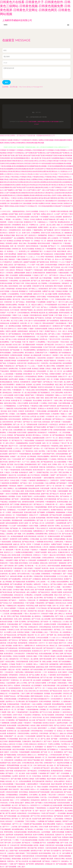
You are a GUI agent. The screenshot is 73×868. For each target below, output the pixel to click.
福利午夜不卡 (13, 454)
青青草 (50, 507)
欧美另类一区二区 (25, 776)
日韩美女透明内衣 (48, 558)
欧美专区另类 (22, 363)
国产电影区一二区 (12, 773)
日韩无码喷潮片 (64, 840)
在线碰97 (13, 456)
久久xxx (58, 638)
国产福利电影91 (62, 483)
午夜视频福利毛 (51, 502)
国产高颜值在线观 (19, 582)
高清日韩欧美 (59, 241)
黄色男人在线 (29, 590)
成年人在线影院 (53, 238)
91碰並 (22, 811)
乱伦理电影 (18, 241)
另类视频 (30, 430)
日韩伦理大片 (53, 707)
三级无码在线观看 (51, 848)
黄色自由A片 (50, 611)
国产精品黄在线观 (37, 499)
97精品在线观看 (20, 784)
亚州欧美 (41, 848)
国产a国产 (17, 757)
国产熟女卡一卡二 (54, 246)
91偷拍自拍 (68, 542)
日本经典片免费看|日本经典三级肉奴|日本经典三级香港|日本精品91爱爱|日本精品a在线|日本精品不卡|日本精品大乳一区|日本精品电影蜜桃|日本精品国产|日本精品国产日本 (36, 206)
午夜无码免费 (45, 488)
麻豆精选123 (58, 712)
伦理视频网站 (51, 512)
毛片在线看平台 (56, 851)
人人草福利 (52, 728)
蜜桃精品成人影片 (27, 504)
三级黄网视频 (15, 611)
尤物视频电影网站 (22, 443)
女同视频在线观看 (42, 459)
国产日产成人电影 (47, 678)
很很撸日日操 (21, 385)
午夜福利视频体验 (33, 709)
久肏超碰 (25, 315)
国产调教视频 (32, 387)
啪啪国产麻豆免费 (47, 859)
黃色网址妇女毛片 (34, 363)
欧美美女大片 (42, 744)
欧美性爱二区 (47, 776)
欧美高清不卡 (60, 478)
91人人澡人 (32, 366)
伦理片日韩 (61, 670)
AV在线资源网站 (64, 227)
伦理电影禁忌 (25, 800)
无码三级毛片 (9, 377)
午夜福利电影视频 (29, 667)
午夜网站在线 (9, 398)
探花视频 (9, 646)
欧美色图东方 (9, 571)
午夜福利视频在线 (25, 454)
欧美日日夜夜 (22, 432)
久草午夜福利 (52, 683)
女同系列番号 (50, 523)
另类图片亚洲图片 (56, 374)
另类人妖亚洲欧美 (63, 686)
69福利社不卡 (56, 861)
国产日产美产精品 (42, 374)
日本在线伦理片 (20, 654)
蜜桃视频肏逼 (44, 600)
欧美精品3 (56, 443)
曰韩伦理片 (62, 795)
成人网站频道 (47, 419)
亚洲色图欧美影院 (31, 464)
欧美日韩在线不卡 (39, 470)
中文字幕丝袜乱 (11, 217)
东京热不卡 (36, 859)
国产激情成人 (24, 640)
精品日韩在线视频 (19, 749)
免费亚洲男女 (60, 811)
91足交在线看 (17, 459)
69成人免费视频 (50, 483)
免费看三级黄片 (43, 227)
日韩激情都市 (16, 747)
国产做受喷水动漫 (43, 262)
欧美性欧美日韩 (13, 478)
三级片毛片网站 (52, 451)
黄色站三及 (53, 646)
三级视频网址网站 (48, 616)
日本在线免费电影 (48, 385)
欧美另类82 (59, 329)
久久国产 (58, 214)
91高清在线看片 (63, 289)
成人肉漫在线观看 (56, 805)
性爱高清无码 (19, 377)
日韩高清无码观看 (12, 792)
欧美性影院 (49, 286)
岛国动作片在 (60, 835)
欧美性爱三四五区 (53, 409)
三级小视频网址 (21, 414)
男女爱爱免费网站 (30, 350)
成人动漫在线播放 (60, 462)
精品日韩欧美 (62, 251)
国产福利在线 (59, 816)
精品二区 (50, 736)
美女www (58, 259)
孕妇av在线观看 (43, 787)
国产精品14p (23, 560)
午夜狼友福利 (38, 270)
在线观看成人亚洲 (21, 760)
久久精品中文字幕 (50, 251)
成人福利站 (13, 574)
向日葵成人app (31, 587)
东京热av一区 (38, 448)
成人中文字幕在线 (34, 475)
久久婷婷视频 (38, 829)
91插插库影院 (5, 483)
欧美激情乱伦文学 (22, 467)
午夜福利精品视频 (53, 297)
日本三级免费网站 (29, 534)
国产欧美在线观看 (24, 217)
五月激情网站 (10, 720)
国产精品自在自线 (10, 635)
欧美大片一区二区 (10, 709)
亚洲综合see (42, 409)
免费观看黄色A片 (39, 531)
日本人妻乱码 (10, 270)
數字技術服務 (33, 122)
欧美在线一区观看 (66, 456)
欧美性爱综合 (64, 739)
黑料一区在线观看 (12, 275)
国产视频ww (39, 803)
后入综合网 (59, 568)
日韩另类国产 (27, 307)
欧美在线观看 (12, 725)
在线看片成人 (54, 337)
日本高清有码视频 (51, 265)
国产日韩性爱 (56, 422)
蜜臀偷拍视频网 (20, 273)
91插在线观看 (66, 422)
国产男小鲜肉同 (11, 813)
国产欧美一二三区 (48, 299)
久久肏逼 (66, 622)
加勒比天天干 (63, 377)
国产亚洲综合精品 (63, 765)
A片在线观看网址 (13, 294)
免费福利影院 (39, 864)
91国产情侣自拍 (50, 448)
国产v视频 (18, 534)
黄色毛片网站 (60, 358)
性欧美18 (70, 235)
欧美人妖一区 (32, 787)
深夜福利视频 (25, 499)
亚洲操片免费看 (6, 707)
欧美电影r (49, 318)
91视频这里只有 (57, 243)
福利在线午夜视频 (16, 576)
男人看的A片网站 (50, 366)
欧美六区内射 (37, 717)
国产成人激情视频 (59, 507)
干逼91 (6, 470)
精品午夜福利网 (57, 784)
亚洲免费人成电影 (12, 243)
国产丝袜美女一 (26, 768)
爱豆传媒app (37, 435)
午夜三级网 (40, 265)
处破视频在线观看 (39, 438)
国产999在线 (36, 619)
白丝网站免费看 (48, 595)
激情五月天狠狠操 (65, 438)
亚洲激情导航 (5, 691)
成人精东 (22, 773)
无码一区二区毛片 (59, 606)
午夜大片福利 (58, 382)
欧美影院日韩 (62, 779)
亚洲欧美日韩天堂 (6, 568)
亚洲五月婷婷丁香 (35, 662)
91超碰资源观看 (32, 227)
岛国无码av (23, 600)
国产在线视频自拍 (65, 353)
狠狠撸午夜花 (22, 254)
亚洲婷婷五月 (26, 259)
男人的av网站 (5, 321)
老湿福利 (29, 385)
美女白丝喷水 (9, 848)
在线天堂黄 (35, 217)
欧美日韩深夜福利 (56, 560)
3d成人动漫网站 (37, 704)
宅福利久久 (60, 824)
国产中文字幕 (35, 816)
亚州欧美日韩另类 (16, 667)
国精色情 (12, 259)
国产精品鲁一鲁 (16, 528)
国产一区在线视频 (63, 773)
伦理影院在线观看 (16, 355)
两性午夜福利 (58, 286)
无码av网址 (34, 827)
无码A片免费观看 (10, 608)
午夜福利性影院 (15, 470)
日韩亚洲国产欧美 (28, 334)
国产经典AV (18, 422)
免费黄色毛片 (13, 547)
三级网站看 (43, 526)
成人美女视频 (63, 550)
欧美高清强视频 (67, 246)
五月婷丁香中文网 (49, 347)
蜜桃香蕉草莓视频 (15, 741)
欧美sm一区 (35, 789)
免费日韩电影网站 (66, 664)
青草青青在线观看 (25, 648)
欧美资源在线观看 (13, 438)
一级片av (62, 504)
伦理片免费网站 (24, 539)
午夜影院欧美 (53, 432)
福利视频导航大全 (43, 350)
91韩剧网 (26, 824)
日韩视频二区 (44, 709)
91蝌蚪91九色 (17, 315)
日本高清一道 (47, 435)
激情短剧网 (10, 550)
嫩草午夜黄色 (47, 819)
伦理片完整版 (41, 297)
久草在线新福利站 (55, 283)
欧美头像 (63, 494)
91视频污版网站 (45, 267)
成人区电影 (26, 550)
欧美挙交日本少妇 (43, 646)
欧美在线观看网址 (63, 582)
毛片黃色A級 (29, 566)
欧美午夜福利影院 (63, 675)
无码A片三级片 (52, 470)
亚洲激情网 (60, 366)
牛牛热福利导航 (14, 693)
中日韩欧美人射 (20, 398)
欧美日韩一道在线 (48, 568)
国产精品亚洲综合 (34, 622)
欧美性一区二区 (33, 267)
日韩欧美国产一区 (10, 736)
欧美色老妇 (46, 422)
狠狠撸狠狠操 (61, 512)
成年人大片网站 (22, 683)
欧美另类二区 (42, 536)
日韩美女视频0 (36, 558)
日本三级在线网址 (64, 776)
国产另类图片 (33, 409)
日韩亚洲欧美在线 (36, 315)
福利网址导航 (13, 369)
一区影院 (10, 222)
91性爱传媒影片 (57, 574)
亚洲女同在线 (30, 491)
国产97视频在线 (20, 864)
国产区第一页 (30, 811)
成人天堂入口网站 (17, 321)
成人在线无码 (38, 310)
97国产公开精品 (26, 438)
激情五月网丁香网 (51, 398)
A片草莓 (11, 803)
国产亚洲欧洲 (49, 230)
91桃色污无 (38, 323)
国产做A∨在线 (8, 430)
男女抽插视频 (32, 243)
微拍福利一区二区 (41, 757)
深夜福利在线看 (18, 512)
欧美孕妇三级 (12, 731)
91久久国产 (13, 526)
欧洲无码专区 (68, 592)
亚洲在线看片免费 (30, 512)
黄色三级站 (23, 243)
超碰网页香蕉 (59, 760)
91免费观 (17, 552)
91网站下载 (23, 627)
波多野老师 (10, 835)
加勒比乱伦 (33, 744)
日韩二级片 (21, 867)
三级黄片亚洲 (44, 664)
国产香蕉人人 (33, 289)
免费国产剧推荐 (57, 544)
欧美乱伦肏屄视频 (64, 635)
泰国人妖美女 (53, 552)
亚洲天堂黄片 (53, 563)
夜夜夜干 (6, 539)
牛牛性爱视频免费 (51, 305)
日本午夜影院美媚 (50, 499)
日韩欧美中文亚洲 (64, 265)
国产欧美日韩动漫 (6, 592)
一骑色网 (56, 278)
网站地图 (41, 143)
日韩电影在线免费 (56, 717)
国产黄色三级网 (58, 654)
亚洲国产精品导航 (43, 472)
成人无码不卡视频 (46, 539)
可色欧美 (53, 829)
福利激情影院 (61, 757)
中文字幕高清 (61, 427)
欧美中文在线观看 (25, 214)
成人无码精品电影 (24, 816)
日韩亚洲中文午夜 (38, 286)
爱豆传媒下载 (32, 848)
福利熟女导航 (24, 547)
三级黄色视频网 (63, 491)
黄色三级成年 (53, 856)
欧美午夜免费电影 (58, 619)
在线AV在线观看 (32, 773)
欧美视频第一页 (41, 747)
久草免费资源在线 (24, 699)
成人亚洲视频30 (37, 686)
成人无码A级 (22, 456)
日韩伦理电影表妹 (45, 627)
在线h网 (59, 656)
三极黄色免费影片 (33, 784)
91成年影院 (36, 768)
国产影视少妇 (48, 382)
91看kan (26, 614)
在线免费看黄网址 (30, 520)
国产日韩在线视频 (10, 816)
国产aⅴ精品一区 (62, 219)
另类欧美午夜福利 (50, 656)
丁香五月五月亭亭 (55, 339)
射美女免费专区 (60, 781)
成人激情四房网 (25, 281)
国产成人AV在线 (11, 339)
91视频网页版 (53, 353)
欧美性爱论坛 (51, 467)
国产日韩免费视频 (50, 670)
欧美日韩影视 (13, 286)
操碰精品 (58, 821)
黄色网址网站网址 (65, 294)
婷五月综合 (26, 416)
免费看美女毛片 (27, 419)
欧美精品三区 (40, 249)
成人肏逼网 (37, 680)
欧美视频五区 (15, 323)
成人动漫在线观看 (24, 731)
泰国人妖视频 (47, 662)
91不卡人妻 (8, 507)
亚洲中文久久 (12, 329)
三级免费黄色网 (61, 523)
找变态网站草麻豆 (24, 725)
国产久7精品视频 (59, 659)
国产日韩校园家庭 (33, 339)
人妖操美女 (11, 853)
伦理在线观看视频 (62, 454)
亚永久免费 (62, 398)
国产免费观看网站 (6, 424)
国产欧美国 (31, 638)
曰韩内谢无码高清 (28, 856)
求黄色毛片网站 (60, 859)
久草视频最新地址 (10, 406)
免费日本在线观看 (13, 427)
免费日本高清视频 (58, 832)
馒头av (36, 664)
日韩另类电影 (44, 733)
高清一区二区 (57, 853)
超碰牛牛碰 (45, 494)
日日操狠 (66, 350)
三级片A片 (68, 366)
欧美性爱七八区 (24, 251)
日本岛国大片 (47, 355)
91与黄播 (19, 337)
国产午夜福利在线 (22, 518)
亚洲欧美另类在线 (35, 547)
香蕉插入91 (52, 235)
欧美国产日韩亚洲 (50, 406)
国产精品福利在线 (47, 462)
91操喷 (11, 864)
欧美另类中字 (48, 401)
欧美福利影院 (19, 835)
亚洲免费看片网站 (42, 534)
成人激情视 (43, 795)
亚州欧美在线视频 (41, 238)
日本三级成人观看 (18, 491)
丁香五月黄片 (52, 795)
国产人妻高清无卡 (31, 235)
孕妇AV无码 (58, 595)
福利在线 (37, 630)
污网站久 (65, 416)
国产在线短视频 (61, 864)
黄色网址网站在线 (34, 832)
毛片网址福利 (20, 701)
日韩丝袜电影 (60, 715)
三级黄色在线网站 (18, 353)
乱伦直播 (32, 518)
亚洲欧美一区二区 (21, 571)
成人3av (58, 416)
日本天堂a (44, 797)
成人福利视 (37, 385)
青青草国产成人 (43, 755)
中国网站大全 (34, 225)
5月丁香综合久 (25, 659)
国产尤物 (70, 688)
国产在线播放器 (24, 827)
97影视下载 (53, 222)
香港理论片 (49, 781)
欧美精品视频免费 (17, 536)
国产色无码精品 (6, 859)
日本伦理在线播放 (26, 531)
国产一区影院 (42, 464)
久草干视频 (58, 315)
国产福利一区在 (6, 459)
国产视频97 (21, 709)
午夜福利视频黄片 (22, 515)
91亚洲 (49, 720)
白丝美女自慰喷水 (40, 496)
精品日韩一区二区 (34, 635)
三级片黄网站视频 (64, 403)
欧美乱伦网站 (10, 662)
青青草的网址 (9, 832)
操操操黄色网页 (33, 414)
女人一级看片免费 (32, 278)
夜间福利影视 (23, 643)
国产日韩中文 (32, 510)
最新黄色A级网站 (6, 299)
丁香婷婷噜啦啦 (41, 808)
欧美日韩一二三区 (41, 672)
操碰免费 (66, 560)
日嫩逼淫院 (10, 409)
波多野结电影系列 (62, 520)
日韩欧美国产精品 (32, 654)
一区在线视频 (61, 813)
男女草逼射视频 (65, 518)
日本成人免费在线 (36, 219)
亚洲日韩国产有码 (49, 454)
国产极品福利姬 (20, 435)
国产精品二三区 (60, 630)
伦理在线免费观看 (40, 321)
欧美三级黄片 (62, 571)
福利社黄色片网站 (10, 403)
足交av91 (66, 315)
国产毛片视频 (52, 491)
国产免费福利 (50, 821)
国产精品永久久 (39, 504)
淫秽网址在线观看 (55, 390)
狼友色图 (9, 345)
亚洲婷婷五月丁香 (30, 222)
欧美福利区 (62, 688)
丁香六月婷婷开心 (44, 510)
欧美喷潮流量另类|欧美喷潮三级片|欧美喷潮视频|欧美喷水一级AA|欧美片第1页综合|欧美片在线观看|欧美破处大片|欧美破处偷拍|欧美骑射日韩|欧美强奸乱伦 (36, 158)
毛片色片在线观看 (48, 715)
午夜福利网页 (40, 603)
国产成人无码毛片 (60, 725)
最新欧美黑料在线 (56, 600)
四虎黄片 (56, 355)
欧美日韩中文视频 (56, 528)
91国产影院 (36, 214)
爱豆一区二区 (63, 464)
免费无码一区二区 (47, 800)
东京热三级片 (17, 345)
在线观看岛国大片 (46, 326)
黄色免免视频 (7, 749)
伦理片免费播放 (41, 779)
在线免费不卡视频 (12, 560)
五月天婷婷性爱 (22, 837)
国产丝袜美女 (65, 496)
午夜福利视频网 (24, 752)
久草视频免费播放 (12, 795)
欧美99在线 (38, 422)
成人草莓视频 (7, 582)
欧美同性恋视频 (63, 502)
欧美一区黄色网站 (37, 361)
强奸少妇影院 (25, 789)
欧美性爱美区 (9, 654)
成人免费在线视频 (52, 313)
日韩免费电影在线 (30, 371)
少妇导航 (15, 827)
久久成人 (6, 659)
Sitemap (36, 124)
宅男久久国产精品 (13, 616)
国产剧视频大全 (53, 749)
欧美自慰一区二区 (12, 781)
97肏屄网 (58, 590)
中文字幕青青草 (55, 709)
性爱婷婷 (17, 686)
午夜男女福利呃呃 (35, 291)
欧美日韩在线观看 (52, 440)
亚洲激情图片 (50, 395)
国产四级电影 (67, 259)
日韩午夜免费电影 (10, 254)
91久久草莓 (40, 257)
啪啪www (59, 395)
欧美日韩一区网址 (54, 526)
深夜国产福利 (29, 395)
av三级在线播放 (58, 819)
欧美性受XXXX (36, 805)
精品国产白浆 (43, 707)
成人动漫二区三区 (27, 765)
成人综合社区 (66, 526)
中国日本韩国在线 (62, 211)
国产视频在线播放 (10, 755)
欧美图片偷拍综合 (57, 510)
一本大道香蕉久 (17, 219)
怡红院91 (53, 723)
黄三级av (44, 675)
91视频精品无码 (11, 606)
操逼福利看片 (50, 590)
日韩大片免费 (44, 827)
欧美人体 (36, 691)
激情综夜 (50, 241)
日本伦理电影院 (54, 797)
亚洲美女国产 (28, 448)
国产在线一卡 (62, 470)
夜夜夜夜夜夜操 (19, 603)
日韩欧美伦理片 (38, 624)
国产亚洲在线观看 (44, 792)
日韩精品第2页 (33, 627)
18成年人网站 (58, 401)
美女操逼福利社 (12, 678)
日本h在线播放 (34, 563)
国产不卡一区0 (40, 688)
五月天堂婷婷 (16, 843)
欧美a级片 (41, 611)
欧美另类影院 (5, 355)
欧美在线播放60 (23, 526)
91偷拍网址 (4, 664)
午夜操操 (66, 544)
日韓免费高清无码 (15, 230)
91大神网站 (43, 403)
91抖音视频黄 (44, 217)
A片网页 (9, 512)
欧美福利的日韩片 (21, 771)
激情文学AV (68, 446)
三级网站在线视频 (63, 728)
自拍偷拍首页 (40, 440)
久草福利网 (55, 414)
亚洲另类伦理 (43, 424)
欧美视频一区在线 (15, 496)
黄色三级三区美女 (64, 488)
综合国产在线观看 (35, 443)
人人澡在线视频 (8, 374)
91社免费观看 (41, 302)
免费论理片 (38, 584)
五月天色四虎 (15, 310)
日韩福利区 (61, 361)
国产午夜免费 (40, 590)
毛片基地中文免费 (25, 369)
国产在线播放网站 (15, 579)
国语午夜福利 (46, 281)
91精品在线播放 (29, 440)
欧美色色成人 (67, 720)
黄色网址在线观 (35, 494)
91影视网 (12, 267)
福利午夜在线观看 (46, 659)
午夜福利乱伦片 (10, 366)
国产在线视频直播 (37, 693)
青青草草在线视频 (56, 667)
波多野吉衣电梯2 (63, 723)
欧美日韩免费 (34, 403)
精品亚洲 (42, 313)
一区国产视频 (67, 590)
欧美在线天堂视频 (6, 622)
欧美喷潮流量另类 (15, 688)
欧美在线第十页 (50, 387)
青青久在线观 (7, 590)
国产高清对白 (67, 851)
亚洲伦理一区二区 (15, 233)
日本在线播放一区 (50, 731)
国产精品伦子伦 (17, 440)
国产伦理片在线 (6, 840)
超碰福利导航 (32, 432)
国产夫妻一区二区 (47, 752)
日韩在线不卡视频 (47, 614)
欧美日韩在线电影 (50, 686)
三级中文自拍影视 (64, 646)
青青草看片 (56, 701)
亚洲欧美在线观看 (54, 536)
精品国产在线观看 (6, 448)
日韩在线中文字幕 (38, 259)
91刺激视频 (42, 773)
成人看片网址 (28, 576)
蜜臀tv (9, 638)
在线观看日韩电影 (10, 361)
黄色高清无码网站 (33, 797)
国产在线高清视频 (37, 670)
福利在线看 (67, 528)
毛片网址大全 (66, 744)
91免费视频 (40, 821)
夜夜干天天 (63, 643)
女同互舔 (33, 416)
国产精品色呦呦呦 (36, 824)
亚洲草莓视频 (17, 638)
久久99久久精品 (63, 576)
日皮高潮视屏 (11, 683)
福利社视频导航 (49, 478)
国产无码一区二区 (34, 739)
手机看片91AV (21, 664)
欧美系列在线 (10, 797)
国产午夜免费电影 (16, 584)
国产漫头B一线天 (26, 483)
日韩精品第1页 (50, 864)
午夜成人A (46, 584)
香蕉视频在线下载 (63, 547)
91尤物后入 (36, 275)
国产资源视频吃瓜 (44, 393)
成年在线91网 (28, 680)
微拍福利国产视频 (51, 571)
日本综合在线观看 (42, 638)
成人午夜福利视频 (46, 278)
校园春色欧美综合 (19, 211)
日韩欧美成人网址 (41, 334)
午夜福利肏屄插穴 (23, 712)
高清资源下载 (32, 611)
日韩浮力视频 (53, 403)
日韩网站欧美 (31, 358)
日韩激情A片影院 (59, 736)
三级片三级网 (25, 693)
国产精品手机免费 (56, 515)
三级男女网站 (19, 672)
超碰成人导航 (35, 462)
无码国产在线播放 (66, 480)
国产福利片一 (13, 600)
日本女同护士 (66, 339)
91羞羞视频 (18, 374)
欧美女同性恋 (49, 542)
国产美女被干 (51, 813)
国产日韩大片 (54, 275)
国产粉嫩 (3, 704)
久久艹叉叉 (26, 462)
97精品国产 (38, 568)
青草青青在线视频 (27, 845)
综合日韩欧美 (63, 305)
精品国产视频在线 (50, 361)
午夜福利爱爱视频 (41, 507)
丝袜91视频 (31, 571)
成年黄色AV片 (64, 424)
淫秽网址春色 (27, 326)
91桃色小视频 (13, 563)
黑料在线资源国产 (49, 323)
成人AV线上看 (21, 358)
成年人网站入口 (60, 614)
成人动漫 (32, 720)
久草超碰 (12, 664)
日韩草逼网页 (40, 502)
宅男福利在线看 (32, 424)
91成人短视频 (35, 574)
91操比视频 (43, 246)
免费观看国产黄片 (37, 251)
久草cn (55, 776)
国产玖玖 (43, 843)
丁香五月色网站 (30, 821)
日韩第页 (21, 411)
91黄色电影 (67, 243)
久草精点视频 (12, 432)
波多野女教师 (13, 379)
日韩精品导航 (38, 576)
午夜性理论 (45, 363)
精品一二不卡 (15, 800)
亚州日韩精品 (24, 792)
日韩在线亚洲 (9, 760)
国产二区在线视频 (28, 459)
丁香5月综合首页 (10, 837)
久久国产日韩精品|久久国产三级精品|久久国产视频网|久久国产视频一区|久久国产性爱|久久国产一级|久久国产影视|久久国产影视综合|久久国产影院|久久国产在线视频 (36, 190)
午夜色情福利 (18, 568)
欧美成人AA (61, 648)
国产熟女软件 (45, 768)
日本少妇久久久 (60, 345)
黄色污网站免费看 (49, 824)
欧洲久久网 (58, 696)
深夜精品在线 (5, 323)
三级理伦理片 (55, 480)
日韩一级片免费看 (25, 286)
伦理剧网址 (69, 281)
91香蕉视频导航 (51, 249)
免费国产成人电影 (49, 291)
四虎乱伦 (51, 329)
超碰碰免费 (38, 419)
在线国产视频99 (37, 382)
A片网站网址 (53, 307)
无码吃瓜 (16, 382)
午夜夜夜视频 (68, 318)
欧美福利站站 (33, 837)
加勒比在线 (44, 563)
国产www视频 (56, 587)
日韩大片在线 (26, 299)
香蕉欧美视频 (16, 859)
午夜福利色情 (65, 230)
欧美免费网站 (5, 342)
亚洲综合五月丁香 (55, 534)
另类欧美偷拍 (62, 683)
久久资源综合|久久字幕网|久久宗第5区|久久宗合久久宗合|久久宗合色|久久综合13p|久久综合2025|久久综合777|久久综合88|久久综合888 (36, 174)
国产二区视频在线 (35, 579)
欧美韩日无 (68, 749)
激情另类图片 (42, 728)
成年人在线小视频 (18, 707)
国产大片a (51, 811)
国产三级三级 (27, 819)
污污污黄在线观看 (12, 651)
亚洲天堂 (41, 387)
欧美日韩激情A (21, 797)
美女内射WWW (35, 614)
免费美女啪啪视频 (25, 275)
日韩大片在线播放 (52, 840)
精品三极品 (59, 385)
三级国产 (53, 475)
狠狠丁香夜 (40, 398)
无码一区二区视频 (53, 379)
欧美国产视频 (13, 214)
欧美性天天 (45, 528)
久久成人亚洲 (66, 827)
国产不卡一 (48, 651)
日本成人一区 (10, 467)
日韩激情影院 (46, 574)
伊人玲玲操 (7, 401)
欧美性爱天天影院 (47, 725)
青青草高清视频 (6, 249)
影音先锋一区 (60, 486)
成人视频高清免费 (35, 861)
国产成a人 (45, 307)
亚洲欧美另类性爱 (66, 379)
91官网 (16, 622)
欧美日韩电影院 (27, 470)
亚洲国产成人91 (52, 302)
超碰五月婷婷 (41, 379)
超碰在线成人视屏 (42, 667)
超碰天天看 (65, 608)
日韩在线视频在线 (63, 624)
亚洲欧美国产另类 (18, 598)
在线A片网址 (7, 390)
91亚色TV (45, 555)
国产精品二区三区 (38, 523)
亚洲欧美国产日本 (41, 353)
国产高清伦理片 (62, 475)
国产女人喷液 (46, 739)
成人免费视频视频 (21, 488)
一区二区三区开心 (41, 566)
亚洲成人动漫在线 (17, 691)
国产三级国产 (51, 773)
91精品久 (7, 472)
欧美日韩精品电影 (51, 803)
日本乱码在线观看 (51, 377)
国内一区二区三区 (56, 371)
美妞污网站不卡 (38, 741)
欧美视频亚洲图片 (28, 552)
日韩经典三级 (16, 249)
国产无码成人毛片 (6, 603)
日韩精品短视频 (61, 299)
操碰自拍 (36, 430)
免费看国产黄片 (41, 491)
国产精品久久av (24, 805)
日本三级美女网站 (57, 393)
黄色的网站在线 (34, 488)
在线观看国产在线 (15, 502)
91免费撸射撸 (5, 723)
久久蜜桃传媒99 (67, 701)
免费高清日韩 (67, 667)
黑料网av (41, 377)
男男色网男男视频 (13, 765)
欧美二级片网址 (40, 451)
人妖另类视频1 (46, 832)
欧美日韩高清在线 (56, 350)
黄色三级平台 (8, 686)
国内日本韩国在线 (32, 246)
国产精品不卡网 (19, 283)
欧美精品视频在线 (6, 382)
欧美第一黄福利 (39, 845)
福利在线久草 (34, 331)
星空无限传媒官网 (38, 781)
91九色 (22, 840)
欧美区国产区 (27, 859)
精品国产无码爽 (48, 315)
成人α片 (29, 717)
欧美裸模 (68, 619)
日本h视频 (15, 472)
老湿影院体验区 (8, 619)
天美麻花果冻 (27, 741)
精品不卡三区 (13, 446)
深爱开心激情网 (11, 331)
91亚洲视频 (35, 843)
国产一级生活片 (41, 811)
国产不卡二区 (17, 824)
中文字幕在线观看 (10, 787)
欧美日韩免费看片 (9, 385)
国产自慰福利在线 (12, 648)
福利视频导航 (54, 664)
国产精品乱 (46, 861)
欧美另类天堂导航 (58, 627)
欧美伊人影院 (16, 763)
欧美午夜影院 (7, 715)
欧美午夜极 (10, 771)
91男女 (38, 528)
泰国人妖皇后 (9, 265)
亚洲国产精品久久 (51, 331)
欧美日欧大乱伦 (61, 603)
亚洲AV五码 (26, 233)
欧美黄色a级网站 (12, 305)
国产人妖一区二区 (19, 424)
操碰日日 (29, 273)
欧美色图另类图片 (47, 630)
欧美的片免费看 (41, 683)
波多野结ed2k (10, 701)
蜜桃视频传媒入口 (43, 480)
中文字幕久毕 (12, 313)
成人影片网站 (31, 398)
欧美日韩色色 (44, 691)
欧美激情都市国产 (24, 361)
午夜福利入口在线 (13, 630)
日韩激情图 (45, 475)
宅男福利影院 (13, 675)
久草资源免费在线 (31, 377)
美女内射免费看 (57, 693)
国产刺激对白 (40, 318)
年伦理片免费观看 (26, 294)
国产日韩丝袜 (9, 566)
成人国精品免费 (36, 355)
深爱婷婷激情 (29, 672)
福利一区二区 (47, 443)
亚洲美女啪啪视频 (65, 856)
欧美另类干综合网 (9, 337)
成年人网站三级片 (57, 768)
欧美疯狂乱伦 (53, 672)
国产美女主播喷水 (57, 584)
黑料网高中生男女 (16, 371)
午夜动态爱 (65, 638)
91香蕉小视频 (31, 379)
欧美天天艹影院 (66, 297)
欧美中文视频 (22, 329)
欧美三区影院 (13, 411)
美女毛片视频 (19, 464)
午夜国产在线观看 (41, 552)
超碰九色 (16, 544)
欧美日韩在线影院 (15, 419)
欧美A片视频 (34, 526)
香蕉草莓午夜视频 (53, 518)
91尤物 (61, 749)
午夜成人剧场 (30, 390)
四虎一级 (13, 246)
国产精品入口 (54, 733)
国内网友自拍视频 (15, 326)
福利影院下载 (41, 736)
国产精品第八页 (21, 366)
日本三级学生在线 (40, 765)
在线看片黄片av (18, 646)
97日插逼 (24, 480)
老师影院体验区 (23, 331)
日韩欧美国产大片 (50, 763)
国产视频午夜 (25, 558)
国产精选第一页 (28, 241)
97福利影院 (32, 480)
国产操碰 (34, 699)
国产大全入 (67, 595)
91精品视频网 (7, 717)
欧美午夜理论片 (55, 827)
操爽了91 (33, 472)
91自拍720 (4, 808)
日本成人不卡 (44, 211)
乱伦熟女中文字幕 (31, 707)
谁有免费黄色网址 (18, 829)
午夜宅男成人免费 (32, 606)
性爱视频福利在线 (29, 337)
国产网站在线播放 (24, 696)
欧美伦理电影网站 (42, 390)
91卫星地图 (36, 544)
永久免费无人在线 (10, 632)
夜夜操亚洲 (33, 792)
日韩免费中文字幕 (46, 430)
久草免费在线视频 (7, 595)
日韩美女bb (37, 555)
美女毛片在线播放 (28, 249)
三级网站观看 (44, 515)
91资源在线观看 (6, 542)
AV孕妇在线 (14, 291)
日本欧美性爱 (34, 467)
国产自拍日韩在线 (27, 630)
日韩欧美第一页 (18, 393)
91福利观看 (52, 675)
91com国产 (31, 265)
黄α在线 (69, 539)
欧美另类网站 (7, 656)
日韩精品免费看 (21, 728)
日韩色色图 (32, 560)
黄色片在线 (20, 235)
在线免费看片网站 (63, 347)
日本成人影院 (15, 480)
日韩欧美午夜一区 (52, 504)
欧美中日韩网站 (39, 835)
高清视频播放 (10, 728)
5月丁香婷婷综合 (28, 451)
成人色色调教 (46, 619)
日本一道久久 (63, 331)
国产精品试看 (49, 345)
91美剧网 (52, 211)
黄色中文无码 (46, 233)
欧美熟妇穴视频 (10, 235)
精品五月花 (13, 475)
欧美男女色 (44, 339)
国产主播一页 (41, 520)
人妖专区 (42, 225)
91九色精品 (53, 459)
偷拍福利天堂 (14, 659)
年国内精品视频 (13, 624)
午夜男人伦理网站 (54, 744)
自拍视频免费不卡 (43, 560)
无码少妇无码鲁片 (28, 688)
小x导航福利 (45, 805)
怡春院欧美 (26, 670)
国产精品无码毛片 (44, 592)
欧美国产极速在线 (50, 219)
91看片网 (18, 550)
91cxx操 (52, 638)
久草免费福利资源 (44, 771)
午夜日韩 (54, 488)
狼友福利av (65, 861)
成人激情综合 (36, 616)
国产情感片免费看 (40, 427)
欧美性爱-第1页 (17, 401)
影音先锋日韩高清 (57, 579)
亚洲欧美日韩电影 (28, 808)
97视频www (64, 414)
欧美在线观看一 (38, 478)
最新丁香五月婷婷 (63, 369)
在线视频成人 (62, 598)
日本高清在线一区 (28, 747)
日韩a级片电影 (12, 643)
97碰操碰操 (67, 717)
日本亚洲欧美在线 (28, 763)
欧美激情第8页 (26, 382)
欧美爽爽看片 (15, 483)
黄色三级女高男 (37, 648)
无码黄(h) (69, 478)
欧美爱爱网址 (31, 582)
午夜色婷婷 (40, 345)
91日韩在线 (21, 608)
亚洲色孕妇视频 (26, 616)
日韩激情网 (47, 704)
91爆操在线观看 (63, 273)
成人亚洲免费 (30, 608)
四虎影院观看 (24, 494)
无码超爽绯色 (53, 550)
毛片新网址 (23, 622)
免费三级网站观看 (50, 270)
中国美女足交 (57, 622)
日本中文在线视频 (32, 211)
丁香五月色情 (64, 342)
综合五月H (67, 691)
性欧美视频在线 (61, 323)
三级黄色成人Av (43, 222)
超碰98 (65, 789)
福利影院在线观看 (28, 502)
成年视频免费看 (53, 411)
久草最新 (12, 414)
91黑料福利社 (40, 395)
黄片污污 (62, 302)
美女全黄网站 (38, 401)
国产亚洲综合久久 (59, 419)
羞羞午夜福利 (20, 853)
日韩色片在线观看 (19, 656)
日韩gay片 (63, 275)
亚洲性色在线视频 (6, 283)
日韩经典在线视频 (10, 699)
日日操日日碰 (18, 222)
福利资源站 (27, 619)
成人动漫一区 (51, 765)
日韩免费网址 (24, 795)
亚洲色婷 (27, 355)
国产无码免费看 (11, 867)
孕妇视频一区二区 (24, 305)
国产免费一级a (52, 635)
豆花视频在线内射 (7, 558)
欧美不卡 (62, 440)
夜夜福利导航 (68, 805)
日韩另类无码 (50, 845)
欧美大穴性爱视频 (12, 494)
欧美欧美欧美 (43, 289)
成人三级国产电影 (12, 851)
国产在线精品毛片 (62, 611)
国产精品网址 (28, 584)
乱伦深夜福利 (22, 475)
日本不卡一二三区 (58, 281)
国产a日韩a (53, 289)
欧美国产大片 (5, 576)
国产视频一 (55, 739)
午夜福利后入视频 (37, 406)
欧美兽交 (46, 723)
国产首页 (64, 214)
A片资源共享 (50, 416)
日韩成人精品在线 (31, 283)
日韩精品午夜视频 (62, 291)
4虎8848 (57, 230)
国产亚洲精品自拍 (15, 808)
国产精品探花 (32, 771)
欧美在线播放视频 (46, 654)
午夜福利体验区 (6, 824)
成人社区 (15, 805)
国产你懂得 (62, 707)
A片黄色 (26, 744)
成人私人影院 (51, 225)
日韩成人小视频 (51, 369)
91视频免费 (43, 550)
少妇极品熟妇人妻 (46, 789)
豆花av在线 (28, 691)
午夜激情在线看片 (64, 307)
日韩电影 (10, 435)
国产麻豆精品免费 (54, 608)
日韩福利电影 (10, 289)
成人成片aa (54, 227)
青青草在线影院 (64, 313)
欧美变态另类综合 (47, 816)
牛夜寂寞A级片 (26, 704)
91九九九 (3, 435)
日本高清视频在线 (24, 313)
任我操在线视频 (60, 254)
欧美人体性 (18, 619)
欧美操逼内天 (42, 432)
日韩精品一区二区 (40, 241)
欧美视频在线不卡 (44, 699)
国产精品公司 (54, 494)
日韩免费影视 (16, 225)
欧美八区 (25, 225)
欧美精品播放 (5, 246)
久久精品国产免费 (53, 808)
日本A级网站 (34, 795)
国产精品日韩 (41, 720)
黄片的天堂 (17, 299)
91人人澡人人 (31, 257)
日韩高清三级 (24, 675)
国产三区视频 (15, 504)
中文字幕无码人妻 (44, 587)
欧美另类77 (6, 680)
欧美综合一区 (10, 515)
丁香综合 (26, 219)
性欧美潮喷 (52, 757)
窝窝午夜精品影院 (37, 696)
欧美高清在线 (50, 835)
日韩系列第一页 (10, 302)
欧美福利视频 (41, 518)
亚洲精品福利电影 (13, 704)
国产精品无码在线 (19, 592)
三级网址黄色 (59, 542)
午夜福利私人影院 (57, 446)
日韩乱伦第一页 (33, 600)
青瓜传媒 (4, 411)
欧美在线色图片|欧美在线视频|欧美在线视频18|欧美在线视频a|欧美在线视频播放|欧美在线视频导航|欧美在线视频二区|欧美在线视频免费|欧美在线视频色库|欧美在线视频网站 (36, 166)
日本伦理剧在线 (27, 555)
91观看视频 (39, 542)
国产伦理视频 (18, 297)
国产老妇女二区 (65, 278)
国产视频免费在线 (22, 720)
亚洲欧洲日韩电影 (61, 257)
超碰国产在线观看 (30, 262)
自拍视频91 (4, 670)
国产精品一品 (50, 259)
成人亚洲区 (41, 416)
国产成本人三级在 (55, 334)
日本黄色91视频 (18, 590)
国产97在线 (64, 843)
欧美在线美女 (5, 811)
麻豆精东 (29, 435)
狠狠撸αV (22, 379)
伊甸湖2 (55, 662)
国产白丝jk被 (66, 534)
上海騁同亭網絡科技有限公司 (44, 122)
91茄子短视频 (30, 603)
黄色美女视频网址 (44, 456)
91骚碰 (18, 259)
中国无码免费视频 (34, 254)
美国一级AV (11, 712)
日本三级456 (28, 321)
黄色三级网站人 (9, 488)
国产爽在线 (29, 829)
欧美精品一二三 (13, 251)
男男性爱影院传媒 (33, 678)
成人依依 (46, 717)
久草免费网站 (41, 342)
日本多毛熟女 (37, 776)
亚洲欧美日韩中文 (64, 552)
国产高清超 (10, 278)
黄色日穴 (67, 760)
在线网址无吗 (18, 262)
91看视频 (7, 219)
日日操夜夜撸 (19, 821)
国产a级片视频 (16, 779)
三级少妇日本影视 (45, 837)
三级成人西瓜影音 (13, 531)
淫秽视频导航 (42, 235)
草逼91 (42, 331)
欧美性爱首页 (30, 411)
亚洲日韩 (56, 741)
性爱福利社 (21, 227)
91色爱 (62, 337)
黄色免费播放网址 (58, 704)
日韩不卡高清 (18, 715)
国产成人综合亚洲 (22, 861)
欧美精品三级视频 (38, 369)
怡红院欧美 (4, 369)
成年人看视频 (60, 310)
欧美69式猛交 (53, 643)
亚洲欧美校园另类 (39, 273)
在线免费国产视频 (53, 843)
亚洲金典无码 (35, 800)
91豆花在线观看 (30, 736)
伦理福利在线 (17, 542)
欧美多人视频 (35, 725)
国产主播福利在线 (66, 808)
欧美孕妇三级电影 (24, 632)
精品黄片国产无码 (33, 446)
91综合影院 (27, 715)
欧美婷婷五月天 (38, 651)
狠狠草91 (21, 486)
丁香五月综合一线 (56, 632)
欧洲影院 (30, 664)
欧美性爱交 (23, 678)
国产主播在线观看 (25, 478)
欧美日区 (35, 326)
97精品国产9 (28, 270)
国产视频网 (41, 512)
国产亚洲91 (16, 499)
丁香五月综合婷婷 (53, 342)
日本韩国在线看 (13, 347)
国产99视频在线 (61, 448)
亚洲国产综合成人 (10, 696)
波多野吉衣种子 (40, 486)
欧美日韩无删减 (29, 318)
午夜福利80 (28, 723)
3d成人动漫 (61, 249)
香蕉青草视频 (31, 302)
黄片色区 (24, 611)
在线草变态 (35, 733)
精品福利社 (21, 606)
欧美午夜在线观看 (54, 566)
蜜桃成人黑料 (30, 803)
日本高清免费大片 (57, 699)
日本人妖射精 (41, 582)
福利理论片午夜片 (15, 462)
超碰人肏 (63, 733)
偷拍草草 (17, 558)
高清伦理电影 (63, 451)
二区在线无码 (9, 672)
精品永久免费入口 (38, 305)
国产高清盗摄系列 (32, 701)
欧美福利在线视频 (21, 832)
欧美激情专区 (12, 733)
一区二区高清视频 (64, 432)
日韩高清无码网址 (24, 733)
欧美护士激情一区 (25, 523)
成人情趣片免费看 (51, 294)
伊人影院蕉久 (46, 544)
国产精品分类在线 (28, 542)
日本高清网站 (66, 709)
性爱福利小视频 (67, 837)
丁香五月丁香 (65, 443)
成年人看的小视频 (15, 307)
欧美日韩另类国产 (15, 416)
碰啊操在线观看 (58, 651)
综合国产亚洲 (37, 819)
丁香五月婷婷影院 (32, 853)
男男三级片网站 (64, 472)
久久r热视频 (64, 797)
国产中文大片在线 (46, 712)
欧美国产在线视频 (15, 856)
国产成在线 (21, 257)
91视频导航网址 (38, 230)
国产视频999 (51, 427)
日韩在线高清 (26, 686)
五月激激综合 (12, 363)
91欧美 (43, 813)
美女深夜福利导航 (56, 363)
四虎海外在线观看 (41, 329)
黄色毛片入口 (9, 552)
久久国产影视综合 (23, 406)
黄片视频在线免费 (29, 345)
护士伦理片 (51, 520)
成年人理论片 (10, 443)
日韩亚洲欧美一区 (29, 374)
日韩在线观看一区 (43, 371)
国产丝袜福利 (58, 318)
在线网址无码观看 (50, 624)
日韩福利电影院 (6, 598)
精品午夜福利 (52, 779)
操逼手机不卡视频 (45, 606)
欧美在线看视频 (8, 784)
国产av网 (60, 829)
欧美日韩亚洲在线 (31, 536)
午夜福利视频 (37, 723)
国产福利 (47, 851)
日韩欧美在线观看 (10, 257)
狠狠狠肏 (53, 547)
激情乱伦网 (46, 579)
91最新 (33, 632)
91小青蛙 (16, 840)
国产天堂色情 (56, 267)
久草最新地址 (36, 715)
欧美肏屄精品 (63, 747)
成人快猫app (4, 744)
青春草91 (32, 342)
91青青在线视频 (41, 411)
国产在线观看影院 (53, 321)
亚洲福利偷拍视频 (60, 430)
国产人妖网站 (19, 566)
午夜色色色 (13, 486)
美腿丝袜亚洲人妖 (66, 321)
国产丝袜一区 (16, 819)
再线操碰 (12, 358)
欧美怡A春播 (16, 555)
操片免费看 (66, 853)
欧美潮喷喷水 (59, 752)
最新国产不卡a (52, 747)
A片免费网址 (9, 757)
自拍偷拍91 (51, 358)
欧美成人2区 (62, 731)
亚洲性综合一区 (17, 680)
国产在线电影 (9, 587)
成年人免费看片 (32, 592)
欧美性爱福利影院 (25, 651)
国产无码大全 (13, 640)
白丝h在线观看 (24, 347)
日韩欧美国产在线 (66, 409)
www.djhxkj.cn (25, 122)
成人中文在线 (32, 728)
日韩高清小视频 (32, 656)
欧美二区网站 (53, 464)
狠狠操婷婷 (63, 563)
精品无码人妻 (63, 848)
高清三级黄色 (27, 230)
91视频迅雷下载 (20, 587)
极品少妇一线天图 (15, 670)
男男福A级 (20, 270)
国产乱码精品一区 (62, 640)
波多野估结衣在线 (63, 406)
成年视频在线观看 (16, 614)
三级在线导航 (41, 358)
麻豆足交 (12, 744)
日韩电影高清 (45, 446)
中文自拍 (60, 467)
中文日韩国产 (22, 510)
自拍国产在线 (57, 837)
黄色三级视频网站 (21, 387)
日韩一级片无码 (65, 355)
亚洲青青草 (14, 539)
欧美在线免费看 (24, 851)
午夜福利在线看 (45, 784)
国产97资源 (59, 616)
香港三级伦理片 (14, 789)
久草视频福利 (27, 401)
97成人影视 (29, 598)
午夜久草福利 (28, 568)
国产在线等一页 (46, 622)
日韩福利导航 (61, 235)
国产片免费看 (66, 326)
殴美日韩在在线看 (44, 243)
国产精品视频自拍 (59, 435)
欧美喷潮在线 (67, 600)
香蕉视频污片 (24, 291)
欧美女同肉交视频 (21, 409)
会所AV (43, 635)
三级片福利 (23, 446)
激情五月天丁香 (39, 294)
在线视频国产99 (47, 680)
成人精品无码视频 (31, 393)
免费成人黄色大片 (47, 214)
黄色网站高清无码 (64, 222)
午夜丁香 (25, 342)
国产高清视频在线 (15, 334)
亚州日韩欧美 (61, 555)
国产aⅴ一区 (51, 486)
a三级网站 (61, 270)
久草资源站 (10, 273)
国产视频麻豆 (50, 603)
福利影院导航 (58, 789)
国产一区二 (45, 275)
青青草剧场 (30, 238)
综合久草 (3, 853)
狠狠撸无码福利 (52, 273)
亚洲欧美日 (56, 326)
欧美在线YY (10, 821)
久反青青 (15, 776)
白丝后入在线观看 (56, 217)
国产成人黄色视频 (6, 297)
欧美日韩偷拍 (23, 563)
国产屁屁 (10, 464)
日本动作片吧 (15, 845)
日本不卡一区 (43, 643)
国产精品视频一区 (16, 350)
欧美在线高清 (22, 755)
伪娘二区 (60, 225)
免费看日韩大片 (30, 646)
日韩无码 (25, 579)
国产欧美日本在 (28, 507)
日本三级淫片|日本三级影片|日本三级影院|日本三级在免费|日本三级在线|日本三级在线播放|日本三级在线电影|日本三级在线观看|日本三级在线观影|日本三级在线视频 (36, 201)
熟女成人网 (60, 387)
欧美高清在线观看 (64, 803)
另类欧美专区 (33, 643)
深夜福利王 (66, 283)
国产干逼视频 (36, 299)
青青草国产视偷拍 (27, 310)
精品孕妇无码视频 (63, 763)
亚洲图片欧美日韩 (10, 227)
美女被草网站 (34, 712)
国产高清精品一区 (50, 598)
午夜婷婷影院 (49, 257)
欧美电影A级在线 (22, 289)
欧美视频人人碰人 (42, 632)
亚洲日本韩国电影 (45, 701)
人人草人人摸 (18, 448)
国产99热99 (48, 741)
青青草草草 (55, 456)
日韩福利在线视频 (36, 347)
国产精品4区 (4, 667)
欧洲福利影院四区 (57, 771)
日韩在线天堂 (19, 595)
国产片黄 (32, 683)
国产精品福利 (58, 678)
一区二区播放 (51, 582)
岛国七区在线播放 (15, 451)
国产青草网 (30, 864)
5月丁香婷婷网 (64, 238)
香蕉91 (24, 638)
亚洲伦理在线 (64, 787)
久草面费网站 (36, 233)
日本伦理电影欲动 (34, 813)
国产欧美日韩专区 (60, 800)
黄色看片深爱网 (57, 592)
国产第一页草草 (26, 544)
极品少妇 (53, 555)
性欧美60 (70, 555)
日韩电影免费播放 (60, 539)
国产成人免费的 (35, 675)
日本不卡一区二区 (52, 438)
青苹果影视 (34, 313)
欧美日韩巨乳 (17, 507)
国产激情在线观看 (13, 768)
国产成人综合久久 (63, 499)
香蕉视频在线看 (17, 520)
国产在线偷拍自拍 (47, 254)
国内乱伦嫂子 (20, 803)
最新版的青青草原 (21, 848)
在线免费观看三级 (20, 430)
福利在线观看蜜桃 (12, 523)
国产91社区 (36, 307)
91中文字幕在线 (41, 608)
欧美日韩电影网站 (45, 853)
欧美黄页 (68, 704)
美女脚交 (41, 840)
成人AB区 (64, 267)
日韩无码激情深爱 (22, 662)
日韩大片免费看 (23, 403)
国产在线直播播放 (65, 662)
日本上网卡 (54, 472)
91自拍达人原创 (52, 688)
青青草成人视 (62, 459)
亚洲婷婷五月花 (21, 267)
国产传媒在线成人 (21, 265)
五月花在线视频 (38, 483)
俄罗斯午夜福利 (45, 414)
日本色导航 (14, 752)
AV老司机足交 (53, 424)
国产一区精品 (68, 574)
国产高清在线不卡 (50, 648)
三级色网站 (10, 534)
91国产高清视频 (16, 342)
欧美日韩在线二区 (58, 233)
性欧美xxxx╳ (22, 787)
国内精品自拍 (7, 393)
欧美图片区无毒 (20, 278)
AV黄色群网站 (14, 281)
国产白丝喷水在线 (24, 574)
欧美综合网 (22, 339)
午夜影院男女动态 (16, 318)
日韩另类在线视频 (28, 757)
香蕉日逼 (42, 467)
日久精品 (19, 744)
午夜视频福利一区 (19, 390)
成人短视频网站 (19, 238)
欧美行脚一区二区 (27, 323)
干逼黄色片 (34, 550)
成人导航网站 (43, 283)
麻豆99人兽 (15, 811)
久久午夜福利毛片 (6, 262)
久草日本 (46, 547)
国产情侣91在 (28, 422)
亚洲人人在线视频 (19, 717)
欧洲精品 (10, 241)
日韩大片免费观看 (27, 427)
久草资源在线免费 (56, 755)
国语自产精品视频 (34, 760)
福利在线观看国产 (7, 238)
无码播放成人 (12, 510)
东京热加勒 (29, 749)
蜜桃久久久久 (32, 755)
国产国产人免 (36, 281)
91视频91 (31, 329)
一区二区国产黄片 (42, 337)
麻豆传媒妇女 (30, 353)
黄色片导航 (39, 763)
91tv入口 (62, 262)
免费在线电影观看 (6, 544)
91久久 (46, 829)
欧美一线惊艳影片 (47, 760)
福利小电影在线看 (35, 640)
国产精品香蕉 (22, 635)
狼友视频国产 (37, 454)
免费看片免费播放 (30, 297)
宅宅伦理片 (21, 246)
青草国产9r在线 (68, 821)
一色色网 (40, 366)
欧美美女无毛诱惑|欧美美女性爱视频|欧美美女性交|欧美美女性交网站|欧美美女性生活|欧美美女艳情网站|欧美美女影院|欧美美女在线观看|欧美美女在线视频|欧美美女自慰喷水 (36, 182)
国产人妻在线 (64, 411)
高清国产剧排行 (27, 496)
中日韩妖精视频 (13, 739)
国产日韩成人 (21, 302)
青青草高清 (54, 262)
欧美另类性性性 (8, 422)
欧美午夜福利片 (49, 310)
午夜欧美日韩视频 (49, 640)
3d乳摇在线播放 (61, 558)
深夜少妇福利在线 (57, 792)
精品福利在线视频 (31, 840)
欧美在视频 (60, 845)
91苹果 (40, 656)
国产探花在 (40, 571)
